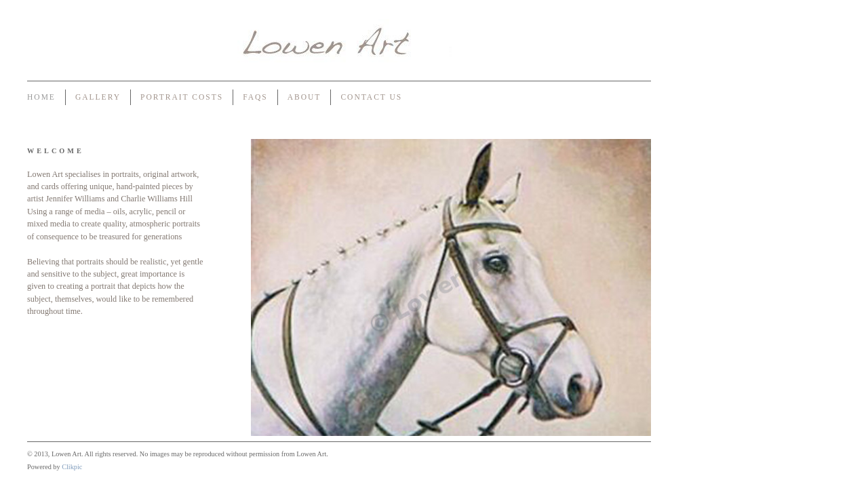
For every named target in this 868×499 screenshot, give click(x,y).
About (304, 97)
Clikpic (72, 467)
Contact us (371, 97)
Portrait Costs (182, 97)
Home (41, 97)
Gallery (98, 97)
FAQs (255, 97)
